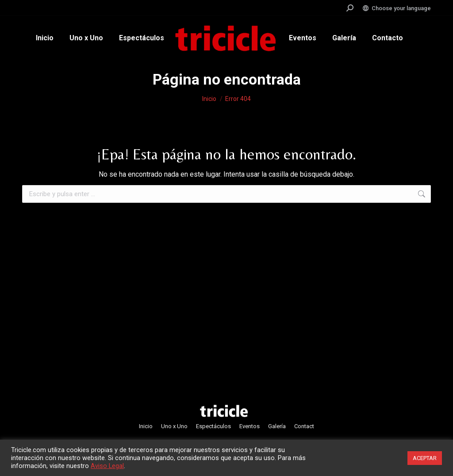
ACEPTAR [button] (425, 458)
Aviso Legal (107, 466)
